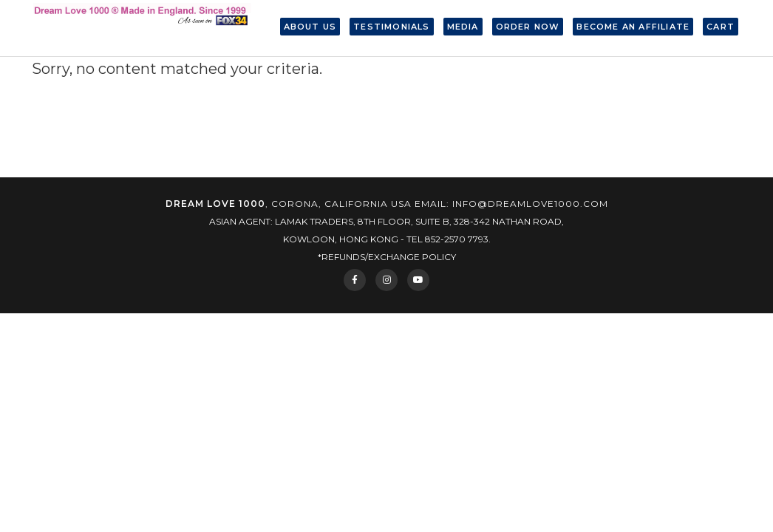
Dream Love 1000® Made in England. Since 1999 (143, 28)
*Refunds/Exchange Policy (387, 257)
